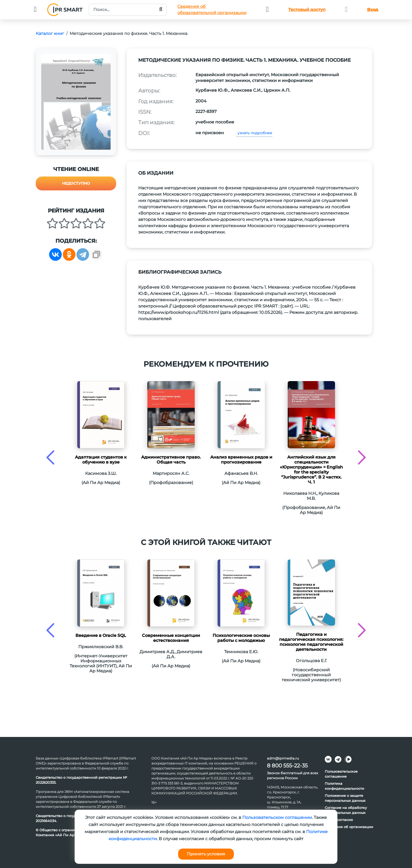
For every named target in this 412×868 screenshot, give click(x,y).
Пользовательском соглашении (277, 817)
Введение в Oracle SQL (101, 635)
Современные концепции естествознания (171, 638)
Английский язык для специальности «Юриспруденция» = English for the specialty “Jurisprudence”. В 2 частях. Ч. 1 (311, 470)
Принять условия (206, 854)
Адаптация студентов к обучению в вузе (101, 460)
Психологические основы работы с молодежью (241, 638)
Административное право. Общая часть (171, 460)
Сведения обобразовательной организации (212, 10)
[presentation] (50, 457)
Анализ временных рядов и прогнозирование (241, 460)
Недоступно (76, 183)
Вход (373, 10)
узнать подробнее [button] (254, 133)
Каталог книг (50, 33)
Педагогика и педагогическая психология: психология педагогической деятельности (311, 642)
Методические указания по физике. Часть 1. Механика (128, 33)
